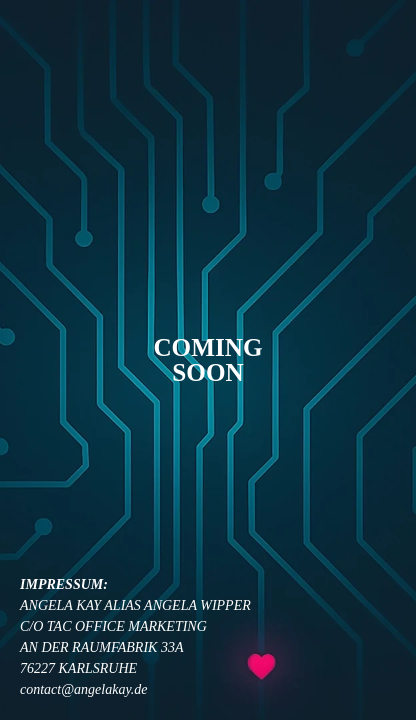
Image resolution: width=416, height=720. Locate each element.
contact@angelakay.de (84, 689)
